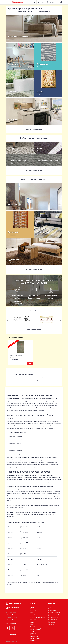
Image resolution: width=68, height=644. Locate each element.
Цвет (11, 364)
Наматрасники (34, 637)
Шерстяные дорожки (14, 487)
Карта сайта (12, 635)
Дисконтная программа (55, 614)
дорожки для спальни (15, 443)
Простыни (33, 640)
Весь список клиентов (30, 329)
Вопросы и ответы (53, 616)
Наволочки (33, 619)
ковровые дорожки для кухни (17, 433)
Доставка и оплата (53, 611)
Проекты (50, 609)
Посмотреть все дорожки (30, 129)
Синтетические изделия (30, 477)
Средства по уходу (35, 628)
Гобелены (33, 611)
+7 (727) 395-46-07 (12, 614)
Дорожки (32, 609)
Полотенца (33, 633)
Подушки (32, 624)
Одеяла (32, 621)
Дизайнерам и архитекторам (52, 620)
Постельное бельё (35, 630)
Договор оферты (53, 617)
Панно (32, 612)
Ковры (32, 607)
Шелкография (34, 614)
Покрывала (33, 635)
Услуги (50, 607)
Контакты (51, 624)
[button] (58, 337)
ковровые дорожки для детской (18, 447)
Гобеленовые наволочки (37, 617)
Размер (16, 364)
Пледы (32, 623)
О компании (51, 623)
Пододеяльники (35, 638)
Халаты (32, 631)
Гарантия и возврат (54, 612)
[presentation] (8, 320)
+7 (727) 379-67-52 (11, 620)
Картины (32, 616)
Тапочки (32, 626)
